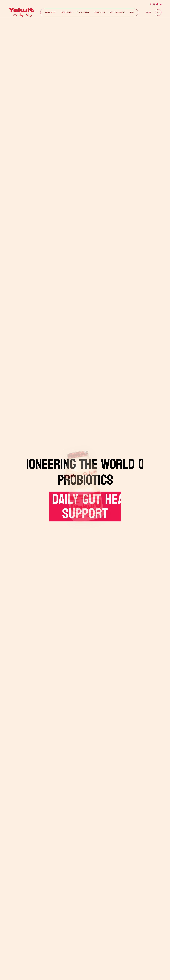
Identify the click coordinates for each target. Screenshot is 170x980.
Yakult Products (67, 12)
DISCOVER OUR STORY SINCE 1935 (141, 537)
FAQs (131, 12)
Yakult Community (117, 12)
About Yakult (51, 12)
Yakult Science (83, 12)
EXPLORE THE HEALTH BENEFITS (22, 540)
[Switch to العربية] (149, 13)
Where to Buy (99, 12)
